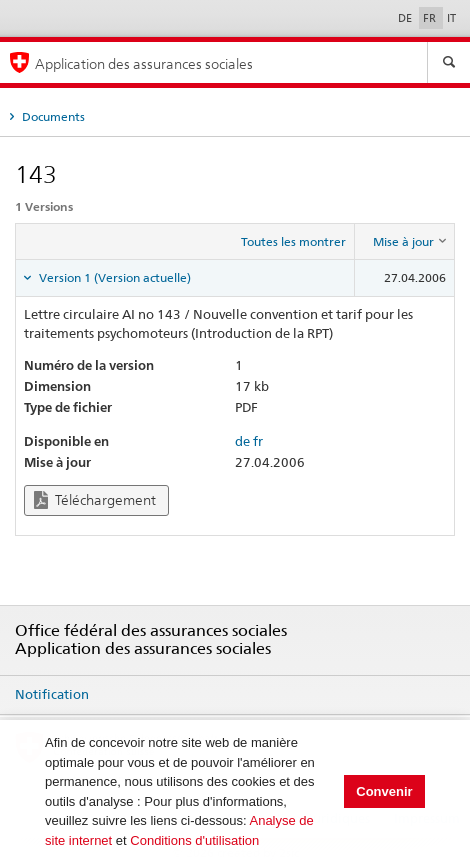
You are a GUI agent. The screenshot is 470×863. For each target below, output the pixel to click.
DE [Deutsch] (406, 18)
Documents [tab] (52, 116)
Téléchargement (95, 500)
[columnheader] (405, 242)
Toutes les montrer (293, 241)
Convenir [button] (384, 791)
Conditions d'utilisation (194, 840)
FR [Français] (431, 18)
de (242, 441)
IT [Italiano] (451, 18)
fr (258, 441)
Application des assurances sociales (144, 63)
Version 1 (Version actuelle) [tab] (113, 277)
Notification (52, 694)
